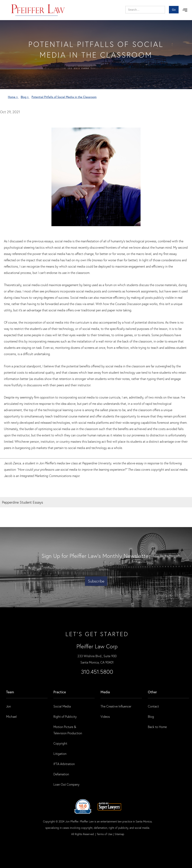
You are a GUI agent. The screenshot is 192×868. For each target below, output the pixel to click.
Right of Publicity (65, 716)
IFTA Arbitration (64, 764)
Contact (153, 706)
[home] (38, 10)
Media (105, 692)
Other (152, 692)
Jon (8, 706)
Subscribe (96, 581)
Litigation (60, 754)
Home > (13, 97)
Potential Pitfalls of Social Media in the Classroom (64, 97)
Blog (151, 716)
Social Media (62, 706)
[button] (185, 10)
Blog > (25, 97)
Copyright (60, 743)
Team (10, 692)
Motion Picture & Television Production (68, 730)
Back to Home (157, 727)
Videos (105, 716)
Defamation (61, 774)
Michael (11, 716)
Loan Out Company (66, 784)
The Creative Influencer (116, 706)
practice (60, 692)
